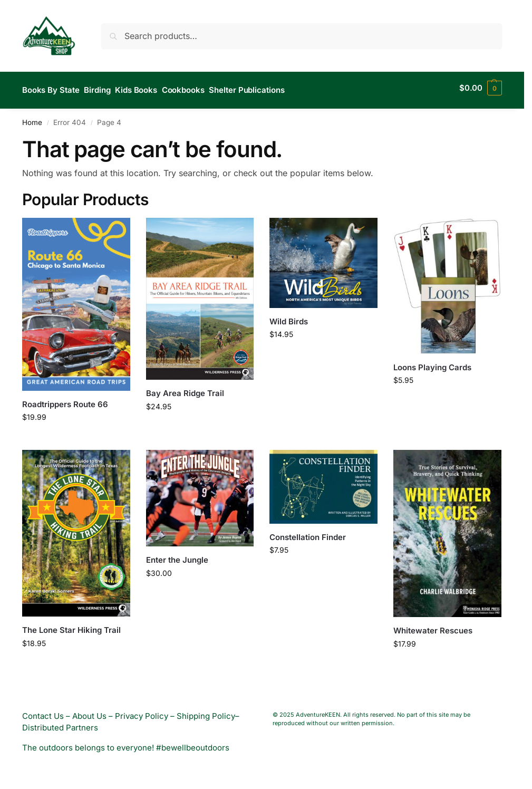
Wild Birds (289, 317)
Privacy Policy (142, 711)
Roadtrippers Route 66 (65, 400)
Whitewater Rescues (433, 626)
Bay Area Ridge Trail (185, 389)
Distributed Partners (60, 723)
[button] (481, 88)
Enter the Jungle (177, 556)
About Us (89, 711)
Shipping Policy (206, 711)
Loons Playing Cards (432, 363)
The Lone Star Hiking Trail (71, 626)
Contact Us (43, 711)
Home (32, 118)
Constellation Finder (308, 532)
